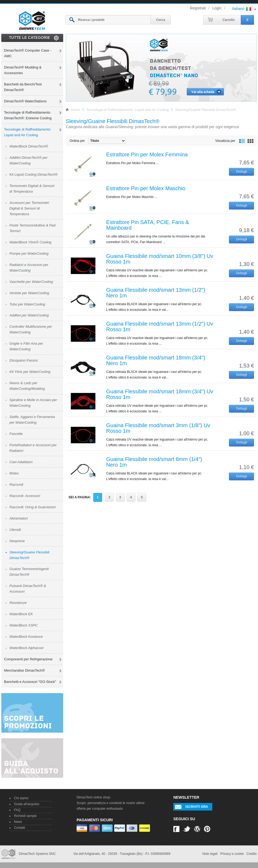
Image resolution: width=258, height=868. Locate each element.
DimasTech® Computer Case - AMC (28, 53)
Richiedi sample (25, 816)
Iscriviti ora (197, 807)
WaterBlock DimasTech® (29, 146)
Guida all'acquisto (27, 804)
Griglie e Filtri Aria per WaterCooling (26, 346)
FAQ (17, 810)
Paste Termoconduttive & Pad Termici (32, 228)
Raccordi (16, 485)
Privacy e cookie (232, 854)
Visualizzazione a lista (242, 141)
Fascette (16, 434)
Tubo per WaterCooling (27, 304)
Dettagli (241, 172)
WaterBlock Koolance (26, 637)
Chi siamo (21, 798)
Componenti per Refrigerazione (28, 659)
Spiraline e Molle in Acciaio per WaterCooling (33, 403)
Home (75, 110)
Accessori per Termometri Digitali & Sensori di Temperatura (29, 208)
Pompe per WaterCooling (29, 253)
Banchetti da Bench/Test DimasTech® (23, 87)
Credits (252, 854)
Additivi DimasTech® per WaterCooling (28, 160)
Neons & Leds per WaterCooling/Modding (27, 386)
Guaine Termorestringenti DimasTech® (29, 572)
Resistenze (18, 603)
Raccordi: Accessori (25, 496)
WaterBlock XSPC (24, 625)
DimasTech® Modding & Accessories (23, 70)
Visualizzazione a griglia (250, 141)
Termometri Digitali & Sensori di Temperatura (32, 189)
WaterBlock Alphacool (26, 648)
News (18, 822)
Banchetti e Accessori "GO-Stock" (30, 682)
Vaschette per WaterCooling (31, 282)
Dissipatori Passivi (24, 360)
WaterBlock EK (21, 614)
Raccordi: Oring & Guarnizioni (33, 507)
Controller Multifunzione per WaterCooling (31, 329)
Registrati (198, 8)
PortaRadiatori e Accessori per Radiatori (33, 448)
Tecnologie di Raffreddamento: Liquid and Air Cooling (28, 132)
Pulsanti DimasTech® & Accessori (28, 589)
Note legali (210, 854)
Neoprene (17, 541)
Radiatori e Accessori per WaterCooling (29, 268)
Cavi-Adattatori (21, 462)
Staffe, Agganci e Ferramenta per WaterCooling (32, 420)
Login (217, 8)
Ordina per (77, 141)
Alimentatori (19, 518)
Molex (14, 473)
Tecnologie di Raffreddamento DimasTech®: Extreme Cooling (28, 115)
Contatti (19, 828)
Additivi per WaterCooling (29, 315)
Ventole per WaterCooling (29, 293)
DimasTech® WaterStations (25, 101)
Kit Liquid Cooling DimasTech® (33, 174)
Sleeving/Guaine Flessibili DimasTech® (29, 555)
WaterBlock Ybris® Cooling (30, 242)
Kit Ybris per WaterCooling (30, 372)
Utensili (15, 530)
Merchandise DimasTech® (24, 670)
